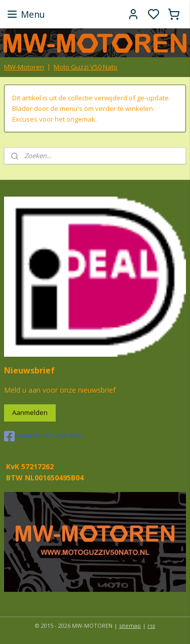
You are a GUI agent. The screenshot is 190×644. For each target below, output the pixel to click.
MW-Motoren (24, 67)
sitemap (130, 626)
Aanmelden (30, 412)
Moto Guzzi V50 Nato (86, 67)
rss (151, 626)
